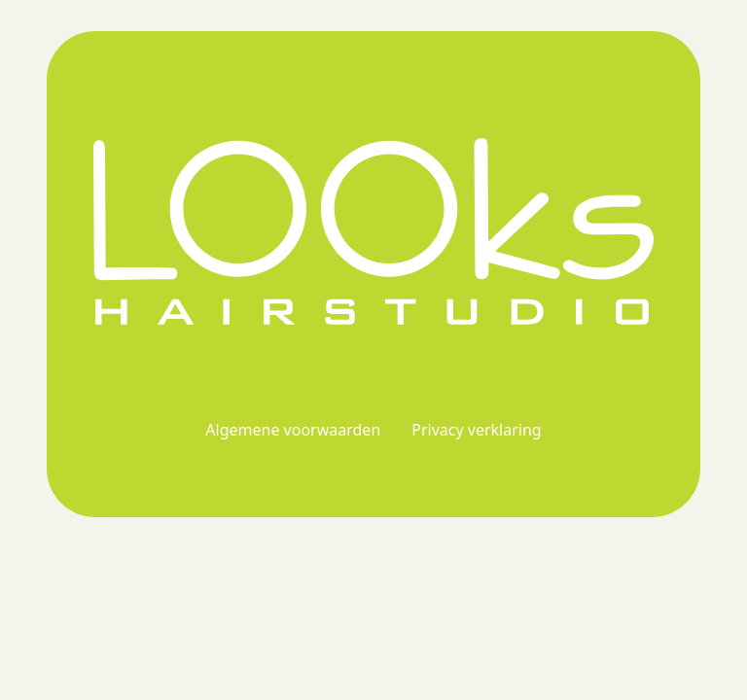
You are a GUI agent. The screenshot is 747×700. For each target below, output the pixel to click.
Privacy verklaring (476, 430)
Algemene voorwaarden (293, 430)
